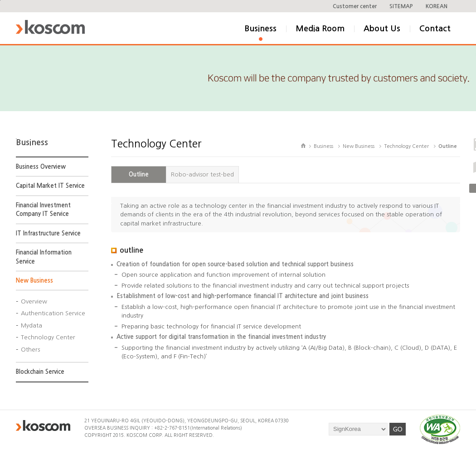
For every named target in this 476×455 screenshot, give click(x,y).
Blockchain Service (40, 372)
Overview (34, 301)
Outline (139, 174)
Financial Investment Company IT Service (43, 210)
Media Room (320, 29)
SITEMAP (401, 6)
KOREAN (437, 6)
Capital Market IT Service (50, 186)
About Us (382, 29)
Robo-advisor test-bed (202, 174)
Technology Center (48, 337)
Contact (435, 29)
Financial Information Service (44, 257)
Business (260, 29)
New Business (34, 281)
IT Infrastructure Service (48, 233)
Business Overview (41, 167)
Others (30, 350)
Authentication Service (53, 313)
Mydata (32, 325)
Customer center (355, 6)
